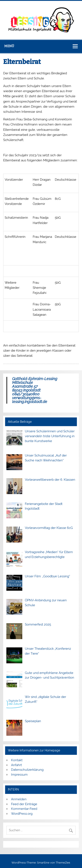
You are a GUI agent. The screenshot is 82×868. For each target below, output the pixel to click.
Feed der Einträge (24, 804)
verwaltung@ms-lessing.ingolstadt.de (30, 400)
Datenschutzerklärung (27, 770)
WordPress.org (22, 814)
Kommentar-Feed (24, 809)
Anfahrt (16, 765)
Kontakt (17, 760)
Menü (9, 46)
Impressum (19, 775)
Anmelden (19, 799)
